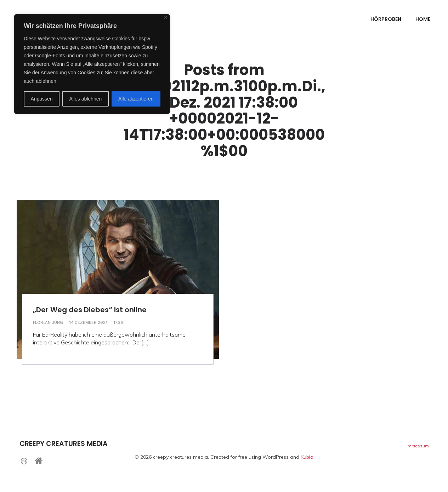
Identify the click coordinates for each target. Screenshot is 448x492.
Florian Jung (48, 322)
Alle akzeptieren (136, 99)
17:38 (118, 322)
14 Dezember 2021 (88, 322)
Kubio (307, 457)
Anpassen (41, 99)
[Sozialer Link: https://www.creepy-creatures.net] (41, 461)
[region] (92, 64)
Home (423, 19)
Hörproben (386, 19)
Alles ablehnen (85, 99)
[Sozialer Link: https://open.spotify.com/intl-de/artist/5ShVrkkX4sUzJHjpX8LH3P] (27, 461)
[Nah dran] (165, 18)
